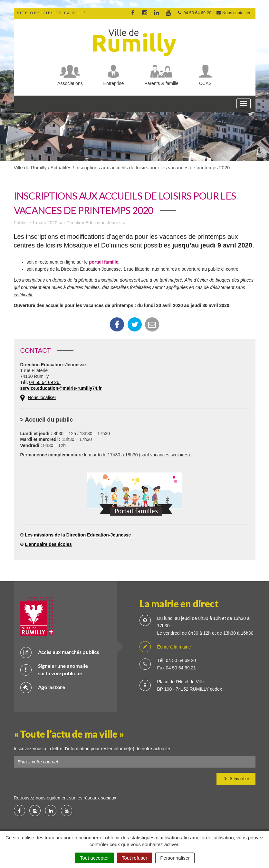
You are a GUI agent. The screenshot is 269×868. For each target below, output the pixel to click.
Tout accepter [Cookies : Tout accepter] (94, 858)
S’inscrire (237, 779)
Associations (70, 83)
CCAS (205, 83)
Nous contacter (233, 13)
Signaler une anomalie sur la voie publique (54, 669)
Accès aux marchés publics (60, 652)
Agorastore (43, 687)
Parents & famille (161, 83)
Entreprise (114, 83)
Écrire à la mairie (165, 647)
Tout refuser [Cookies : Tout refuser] (134, 858)
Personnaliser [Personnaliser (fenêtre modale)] (175, 858)
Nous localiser (42, 397)
